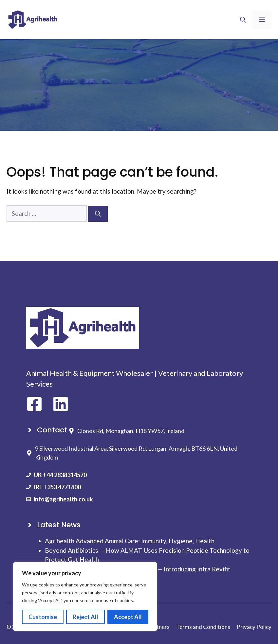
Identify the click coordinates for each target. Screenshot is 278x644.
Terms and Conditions (203, 627)
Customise (43, 617)
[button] (243, 20)
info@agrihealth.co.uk (63, 499)
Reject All (85, 617)
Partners (159, 627)
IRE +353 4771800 (57, 487)
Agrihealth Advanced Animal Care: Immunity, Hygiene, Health (130, 541)
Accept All (128, 617)
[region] (85, 597)
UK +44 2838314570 (60, 475)
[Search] (98, 214)
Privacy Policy (254, 627)
